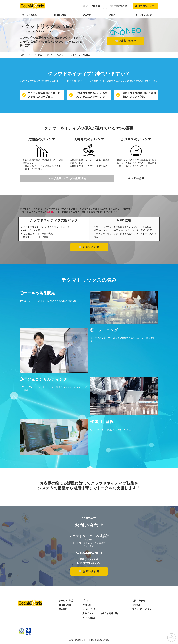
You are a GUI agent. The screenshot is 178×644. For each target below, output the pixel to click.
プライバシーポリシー (143, 609)
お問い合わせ (120, 6)
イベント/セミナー (91, 609)
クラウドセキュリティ (56, 55)
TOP (22, 55)
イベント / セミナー (145, 15)
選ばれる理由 (60, 15)
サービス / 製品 (29, 15)
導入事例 (87, 15)
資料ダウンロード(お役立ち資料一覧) (100, 613)
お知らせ (87, 605)
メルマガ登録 (93, 6)
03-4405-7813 (91, 553)
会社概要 (136, 605)
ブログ (112, 15)
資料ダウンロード (147, 6)
